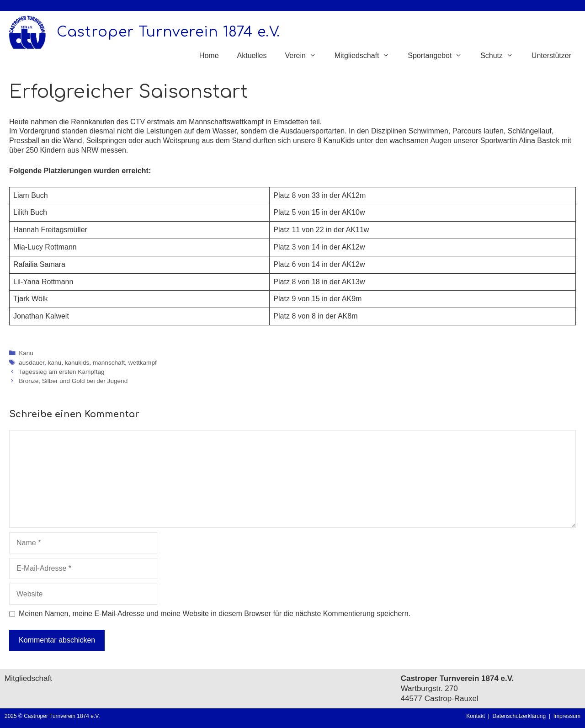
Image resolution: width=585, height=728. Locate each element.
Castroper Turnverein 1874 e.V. (168, 32)
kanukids (77, 363)
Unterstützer (551, 56)
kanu (55, 363)
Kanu (26, 353)
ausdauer (32, 363)
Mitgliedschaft (367, 56)
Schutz (501, 56)
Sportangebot (439, 56)
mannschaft (109, 363)
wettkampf (143, 363)
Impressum (567, 716)
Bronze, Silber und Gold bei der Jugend (73, 381)
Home (209, 56)
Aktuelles (252, 56)
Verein (305, 56)
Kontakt (476, 716)
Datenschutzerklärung (520, 716)
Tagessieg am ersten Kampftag (61, 372)
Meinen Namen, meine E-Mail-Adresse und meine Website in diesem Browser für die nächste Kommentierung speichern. (215, 614)
